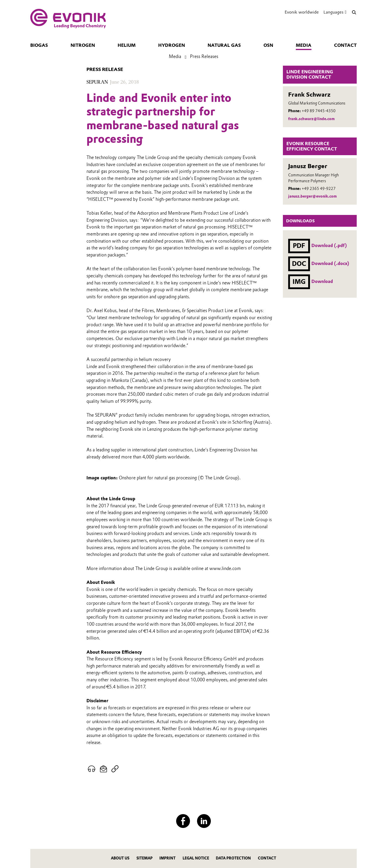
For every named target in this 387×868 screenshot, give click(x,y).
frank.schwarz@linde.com (311, 119)
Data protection (233, 858)
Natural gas (224, 45)
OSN (268, 45)
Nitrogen (83, 45)
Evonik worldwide (302, 12)
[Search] (354, 12)
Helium (127, 45)
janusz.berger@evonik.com (312, 196)
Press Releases (204, 57)
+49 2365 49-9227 (319, 189)
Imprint (167, 858)
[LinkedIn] (204, 821)
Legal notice (196, 858)
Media (304, 45)
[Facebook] (183, 821)
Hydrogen (172, 45)
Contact (345, 45)
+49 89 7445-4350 (319, 111)
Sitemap (145, 858)
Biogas (39, 45)
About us (120, 858)
